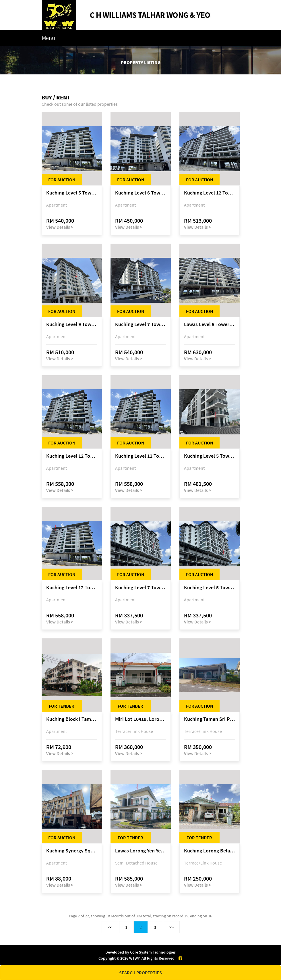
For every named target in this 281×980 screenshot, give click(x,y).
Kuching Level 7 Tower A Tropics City (141, 588)
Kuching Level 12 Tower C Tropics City (210, 193)
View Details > (60, 227)
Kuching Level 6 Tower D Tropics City (141, 193)
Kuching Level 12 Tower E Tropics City (72, 456)
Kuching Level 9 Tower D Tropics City (72, 325)
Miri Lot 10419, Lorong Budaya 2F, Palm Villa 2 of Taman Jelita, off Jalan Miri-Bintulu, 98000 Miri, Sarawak (141, 719)
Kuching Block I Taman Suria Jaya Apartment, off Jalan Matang (72, 719)
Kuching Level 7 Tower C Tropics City (141, 325)
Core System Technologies (153, 952)
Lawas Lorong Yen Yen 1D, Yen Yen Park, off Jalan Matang (141, 851)
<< (110, 927)
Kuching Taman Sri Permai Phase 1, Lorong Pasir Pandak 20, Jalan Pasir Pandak (210, 719)
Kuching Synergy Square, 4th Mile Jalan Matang (72, 851)
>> (171, 927)
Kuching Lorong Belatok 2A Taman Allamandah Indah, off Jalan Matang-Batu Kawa (210, 851)
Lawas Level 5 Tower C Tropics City (210, 325)
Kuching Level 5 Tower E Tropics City (72, 193)
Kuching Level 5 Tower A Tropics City (210, 456)
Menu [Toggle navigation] (49, 38)
